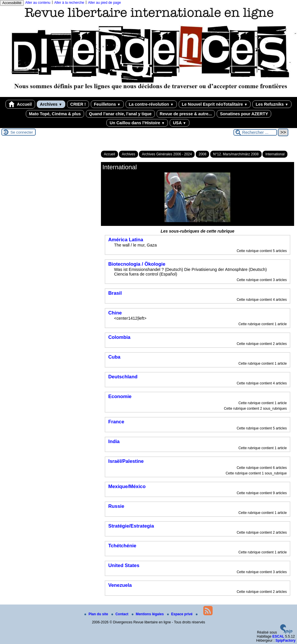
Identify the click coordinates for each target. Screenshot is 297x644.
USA (180, 123)
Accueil (20, 104)
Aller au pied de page (104, 3)
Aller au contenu (38, 3)
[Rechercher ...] (255, 132)
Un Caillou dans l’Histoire (137, 123)
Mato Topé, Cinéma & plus (55, 114)
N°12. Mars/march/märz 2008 (236, 154)
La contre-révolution (151, 104)
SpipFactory (286, 641)
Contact (120, 614)
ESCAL (278, 636)
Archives (51, 104)
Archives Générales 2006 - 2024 (167, 154)
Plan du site (97, 614)
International (275, 154)
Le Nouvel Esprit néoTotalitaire (215, 104)
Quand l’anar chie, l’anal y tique (120, 114)
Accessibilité (12, 3)
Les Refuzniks (272, 104)
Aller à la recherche (69, 3)
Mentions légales (148, 614)
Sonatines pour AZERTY (244, 114)
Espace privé (180, 614)
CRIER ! (78, 104)
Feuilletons (107, 104)
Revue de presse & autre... (186, 114)
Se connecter (22, 132)
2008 (203, 154)
